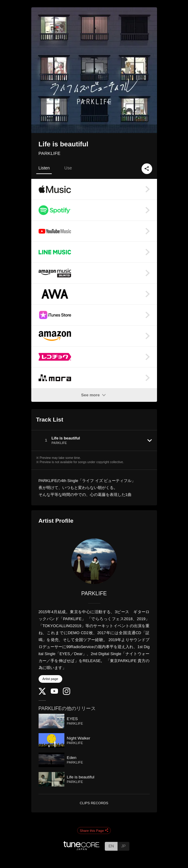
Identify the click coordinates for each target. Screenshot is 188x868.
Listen (44, 168)
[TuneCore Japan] (82, 848)
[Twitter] (42, 693)
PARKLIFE (50, 153)
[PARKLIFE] (94, 561)
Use (68, 168)
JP (123, 846)
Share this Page (94, 831)
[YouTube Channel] (54, 692)
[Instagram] (67, 694)
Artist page (50, 679)
